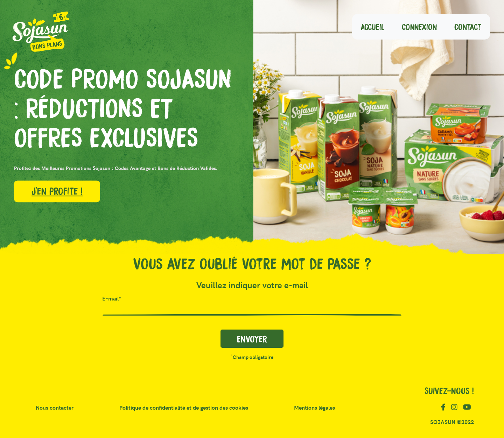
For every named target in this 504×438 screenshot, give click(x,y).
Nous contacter (57, 408)
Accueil (377, 26)
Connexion (424, 26)
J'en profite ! (57, 191)
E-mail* (112, 299)
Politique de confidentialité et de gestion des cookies (184, 408)
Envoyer (252, 339)
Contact (472, 26)
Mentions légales (314, 408)
